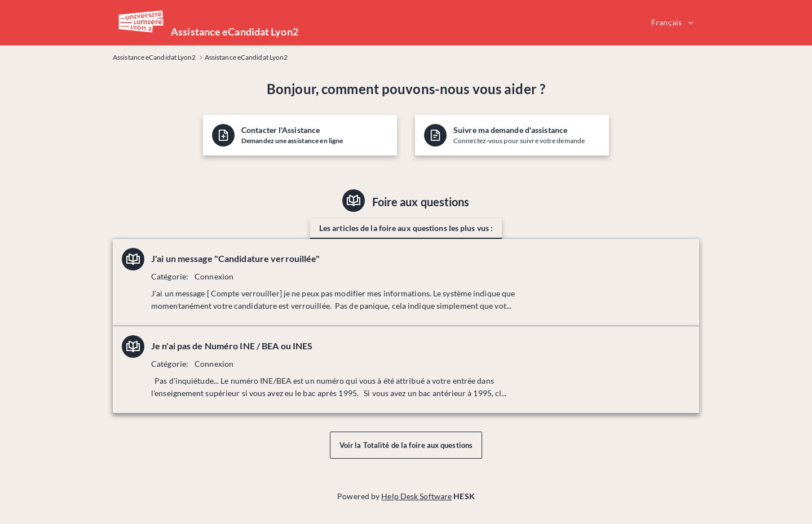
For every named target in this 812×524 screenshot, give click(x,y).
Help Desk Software (416, 496)
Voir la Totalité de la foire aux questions (406, 445)
